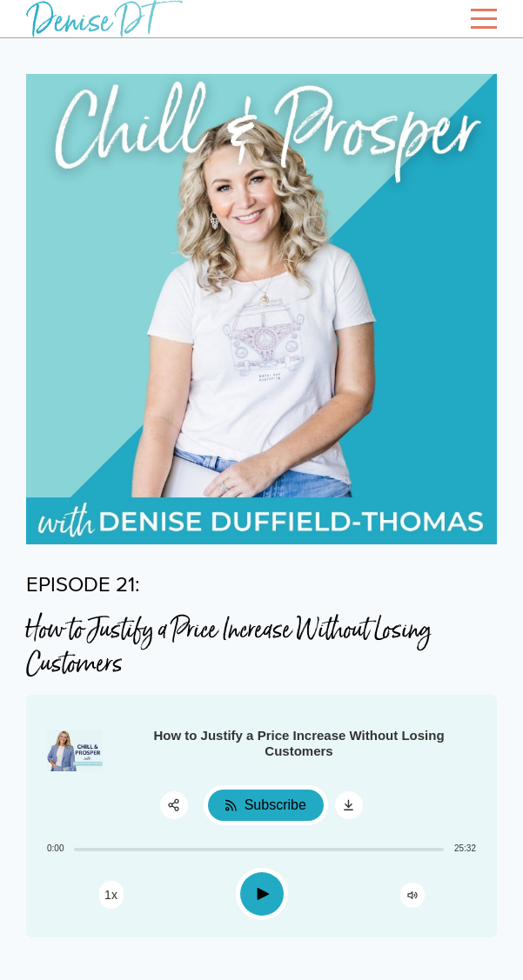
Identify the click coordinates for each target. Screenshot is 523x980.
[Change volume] (412, 895)
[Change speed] (111, 895)
